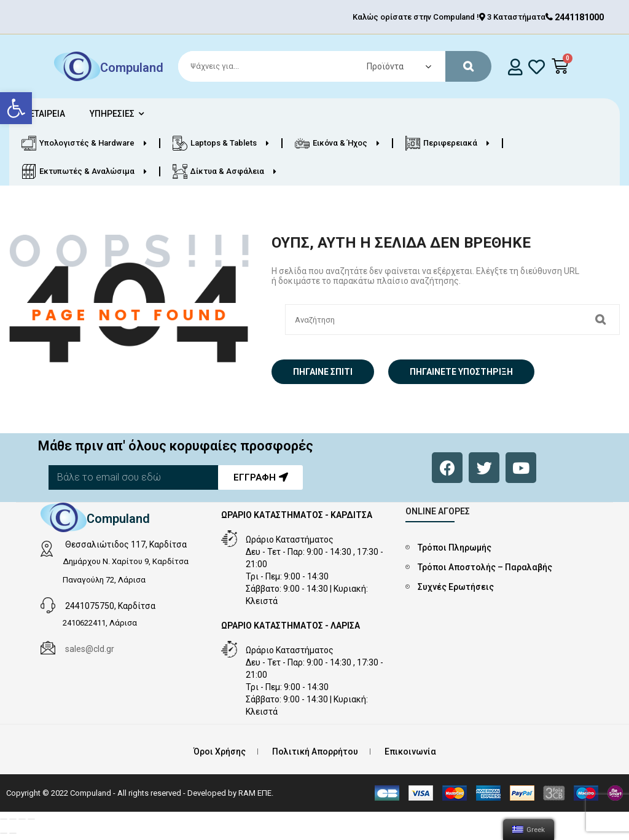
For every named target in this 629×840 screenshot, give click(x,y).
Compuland (132, 68)
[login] (516, 67)
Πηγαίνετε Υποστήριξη (461, 372)
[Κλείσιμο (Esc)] (4, 819)
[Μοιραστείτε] (13, 819)
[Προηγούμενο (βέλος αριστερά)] (4, 833)
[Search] (329, 66)
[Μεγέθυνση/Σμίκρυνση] (31, 819)
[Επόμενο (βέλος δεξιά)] (13, 833)
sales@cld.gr (90, 649)
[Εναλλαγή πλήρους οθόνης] (22, 819)
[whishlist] (537, 67)
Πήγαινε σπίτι (323, 372)
